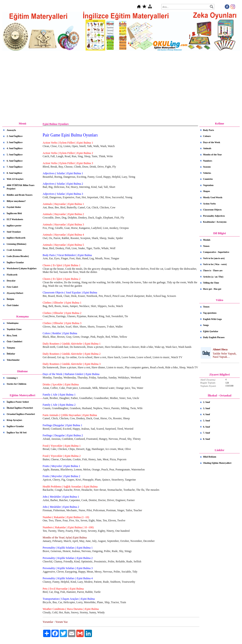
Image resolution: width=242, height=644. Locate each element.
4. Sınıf (207, 414)
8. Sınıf (207, 439)
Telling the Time (211, 283)
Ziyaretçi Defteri (15, 293)
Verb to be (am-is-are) (214, 258)
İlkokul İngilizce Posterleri (20, 408)
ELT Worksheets (15, 219)
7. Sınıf (207, 433)
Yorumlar (48, 622)
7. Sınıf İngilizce (15, 167)
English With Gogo (212, 319)
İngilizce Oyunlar (15, 262)
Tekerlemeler (13, 360)
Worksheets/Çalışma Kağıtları (22, 268)
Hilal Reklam (210, 457)
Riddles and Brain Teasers (20, 195)
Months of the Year (212, 155)
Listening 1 (12, 378)
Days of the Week (212, 142)
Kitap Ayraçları (14, 420)
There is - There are (213, 270)
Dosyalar (11, 281)
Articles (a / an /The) (213, 277)
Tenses (206, 246)
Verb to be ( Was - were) (215, 264)
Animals (207, 148)
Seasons (207, 167)
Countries (208, 179)
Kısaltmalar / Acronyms (215, 222)
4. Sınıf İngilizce (15, 148)
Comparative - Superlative (216, 252)
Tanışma (11, 348)
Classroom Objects (212, 210)
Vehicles (207, 173)
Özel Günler (13, 305)
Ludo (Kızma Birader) (18, 256)
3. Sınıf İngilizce (15, 142)
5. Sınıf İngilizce (15, 155)
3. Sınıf (207, 408)
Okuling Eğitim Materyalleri (217, 463)
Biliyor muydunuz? (16, 201)
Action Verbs (209, 204)
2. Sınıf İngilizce (15, 136)
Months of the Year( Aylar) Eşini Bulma (65, 538)
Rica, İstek (12, 335)
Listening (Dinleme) (16, 244)
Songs (206, 325)
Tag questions (210, 313)
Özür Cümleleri (14, 341)
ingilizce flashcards (16, 238)
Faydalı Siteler (14, 207)
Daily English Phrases (214, 337)
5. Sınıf (207, 421)
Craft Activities (14, 250)
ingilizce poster (14, 226)
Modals (207, 240)
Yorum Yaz (61, 622)
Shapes (207, 191)
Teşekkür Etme (14, 329)
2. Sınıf (207, 402)
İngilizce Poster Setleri (18, 402)
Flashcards (12, 275)
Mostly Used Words (213, 197)
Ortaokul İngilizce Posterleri (21, 414)
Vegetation (208, 185)
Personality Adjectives (214, 216)
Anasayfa (11, 130)
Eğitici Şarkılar (211, 331)
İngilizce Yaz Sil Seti (17, 433)
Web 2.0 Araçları (15, 179)
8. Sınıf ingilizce (15, 173)
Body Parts (209, 130)
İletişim (10, 299)
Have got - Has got (212, 289)
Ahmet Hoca (220, 349)
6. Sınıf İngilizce (15, 161)
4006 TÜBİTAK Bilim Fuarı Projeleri (21, 187)
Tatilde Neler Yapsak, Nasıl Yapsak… (225, 355)
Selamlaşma (13, 323)
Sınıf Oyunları (14, 232)
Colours (207, 136)
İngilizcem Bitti (14, 213)
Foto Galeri (12, 287)
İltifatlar (11, 354)
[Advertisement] (121, 86)
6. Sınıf (207, 427)
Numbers (208, 161)
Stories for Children (16, 384)
